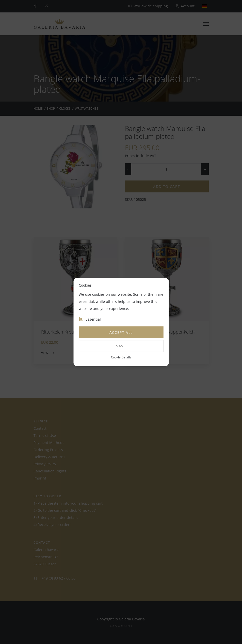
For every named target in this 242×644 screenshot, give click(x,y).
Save (121, 346)
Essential (93, 319)
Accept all (121, 332)
